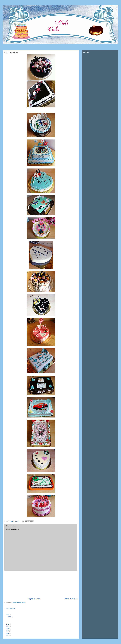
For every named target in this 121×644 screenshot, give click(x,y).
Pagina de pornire (34, 599)
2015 (8, 626)
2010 (8, 635)
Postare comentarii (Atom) (19, 602)
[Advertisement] (41, 584)
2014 (8, 629)
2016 (8, 624)
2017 (8, 615)
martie (9, 617)
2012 (8, 631)
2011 (8, 633)
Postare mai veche (71, 599)
